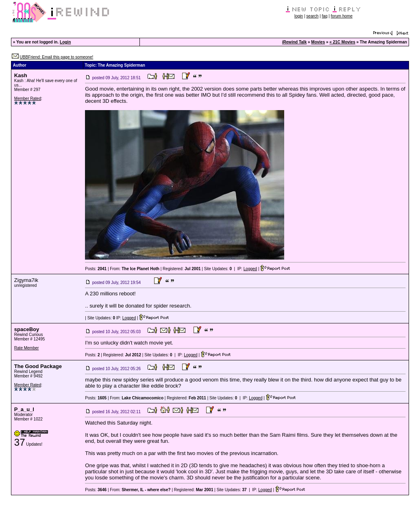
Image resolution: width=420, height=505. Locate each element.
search (312, 16)
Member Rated (28, 99)
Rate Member (27, 348)
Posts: (96, 269)
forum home (342, 16)
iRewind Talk (294, 42)
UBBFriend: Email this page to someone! (57, 57)
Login (65, 42)
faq (325, 16)
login (299, 16)
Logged (250, 269)
